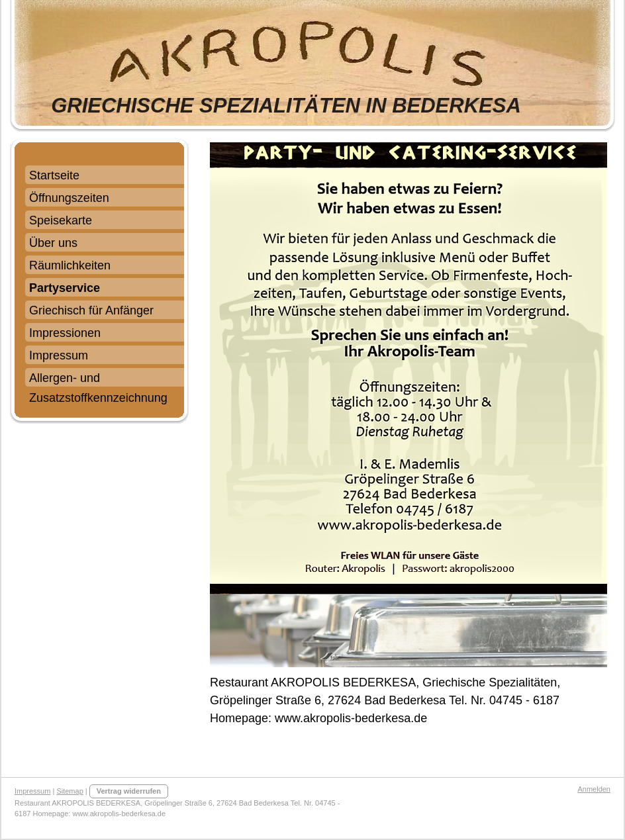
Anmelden (594, 789)
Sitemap (70, 791)
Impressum (32, 791)
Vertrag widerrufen (129, 791)
